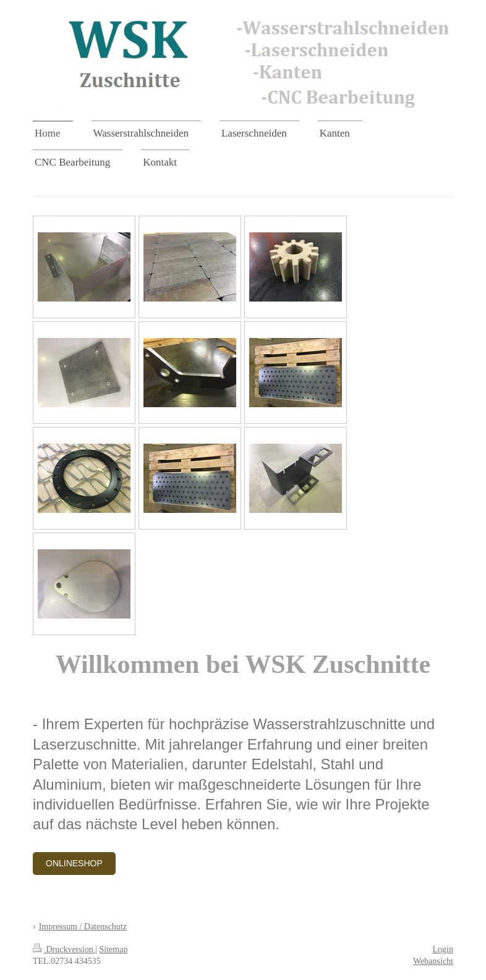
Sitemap (114, 949)
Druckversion (64, 949)
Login (443, 949)
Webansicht (433, 961)
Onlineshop (74, 863)
